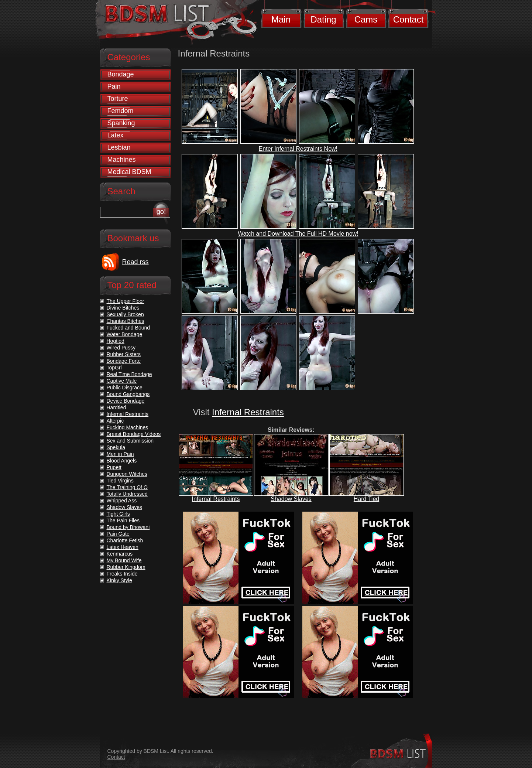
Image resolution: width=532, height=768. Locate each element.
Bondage (121, 74)
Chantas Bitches (126, 321)
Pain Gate (118, 534)
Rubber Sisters (124, 354)
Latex (116, 135)
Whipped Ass (122, 501)
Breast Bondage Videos (134, 434)
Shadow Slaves (291, 499)
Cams (366, 19)
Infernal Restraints (248, 412)
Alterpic (115, 421)
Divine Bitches (123, 308)
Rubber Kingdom (126, 567)
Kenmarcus (120, 554)
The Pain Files (123, 520)
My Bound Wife (124, 560)
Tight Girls (118, 514)
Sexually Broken (125, 314)
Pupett (114, 467)
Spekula (116, 447)
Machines (122, 160)
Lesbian (119, 147)
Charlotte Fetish (125, 540)
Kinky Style (119, 580)
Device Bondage (126, 401)
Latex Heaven (123, 547)
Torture (118, 99)
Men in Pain (120, 454)
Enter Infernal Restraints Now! (298, 149)
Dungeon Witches (127, 474)
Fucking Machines (128, 427)
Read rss (135, 262)
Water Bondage (125, 334)
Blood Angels (122, 461)
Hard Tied (366, 499)
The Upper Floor (126, 301)
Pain (114, 86)
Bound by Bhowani (128, 527)
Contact (409, 19)
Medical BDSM (129, 172)
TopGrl (114, 368)
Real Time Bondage (129, 374)
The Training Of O (127, 487)
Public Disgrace (125, 388)
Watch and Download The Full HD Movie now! (298, 234)
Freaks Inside (122, 574)
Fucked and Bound (128, 328)
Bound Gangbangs (128, 394)
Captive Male (122, 381)
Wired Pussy (121, 348)
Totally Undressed (127, 494)
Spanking (121, 123)
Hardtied (116, 407)
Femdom (121, 111)
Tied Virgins (120, 481)
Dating (323, 19)
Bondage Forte (124, 361)
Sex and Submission (130, 441)
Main (281, 19)
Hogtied (116, 341)
